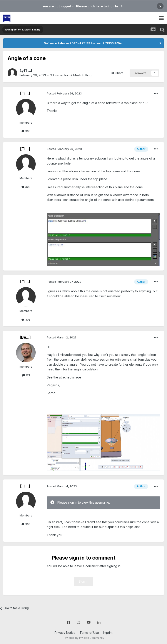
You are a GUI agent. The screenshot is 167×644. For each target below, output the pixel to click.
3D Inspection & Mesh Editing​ (71, 75)
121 (26, 375)
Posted (64, 93)
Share (117, 73)
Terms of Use (89, 633)
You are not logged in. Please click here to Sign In (80, 6)
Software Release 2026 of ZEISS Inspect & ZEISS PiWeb (84, 43)
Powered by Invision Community (83, 638)
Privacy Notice (65, 633)
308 (26, 131)
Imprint (108, 633)
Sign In (83, 581)
